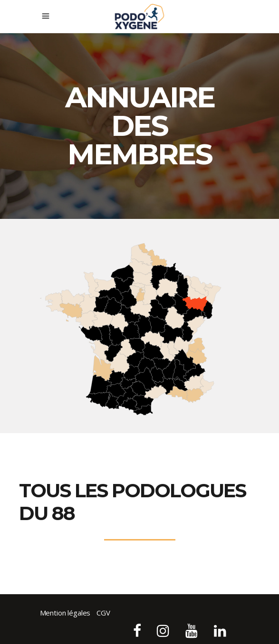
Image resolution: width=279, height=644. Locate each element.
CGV (103, 613)
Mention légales (65, 613)
